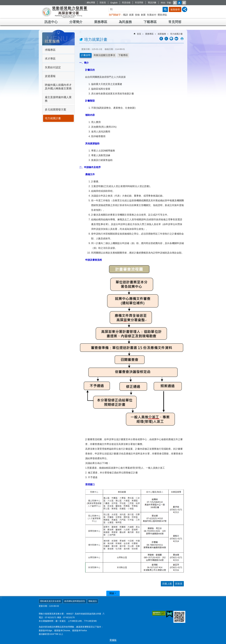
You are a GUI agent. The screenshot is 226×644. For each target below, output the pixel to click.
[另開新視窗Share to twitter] (166, 39)
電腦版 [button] (113, 640)
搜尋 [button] (165, 9)
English (114, 3)
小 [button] (175, 3)
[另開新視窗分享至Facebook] (161, 39)
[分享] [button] (185, 9)
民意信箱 (126, 3)
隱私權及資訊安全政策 (50, 601)
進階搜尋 (175, 10)
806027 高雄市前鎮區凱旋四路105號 (85, 614)
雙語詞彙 (152, 3)
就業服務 (52, 41)
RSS (163, 3)
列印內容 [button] (182, 39)
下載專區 (150, 22)
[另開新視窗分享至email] (176, 39)
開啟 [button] (112, 593)
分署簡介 (76, 22)
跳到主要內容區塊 (2, 2)
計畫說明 (86, 55)
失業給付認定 (53, 67)
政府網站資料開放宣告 (75, 601)
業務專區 (101, 22)
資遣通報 (50, 76)
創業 (143, 15)
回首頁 (103, 3)
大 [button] (184, 3)
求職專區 (50, 50)
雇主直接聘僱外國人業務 (58, 99)
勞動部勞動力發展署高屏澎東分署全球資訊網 (65, 12)
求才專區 (50, 59)
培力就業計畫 (53, 118)
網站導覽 (91, 3)
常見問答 (139, 3)
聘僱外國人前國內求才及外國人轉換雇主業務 (58, 87)
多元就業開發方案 (56, 110)
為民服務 (125, 22)
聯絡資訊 (93, 601)
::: (85, 2)
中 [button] (180, 3)
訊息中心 (51, 22)
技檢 (137, 15)
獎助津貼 (162, 15)
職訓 (125, 15)
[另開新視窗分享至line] (171, 39)
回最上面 (167, 584)
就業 (131, 15)
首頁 (139, 34)
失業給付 (152, 15)
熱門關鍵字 (115, 15)
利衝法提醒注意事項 (104, 55)
